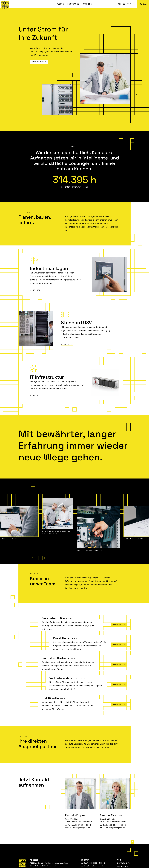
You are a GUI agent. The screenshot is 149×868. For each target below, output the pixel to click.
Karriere (87, 4)
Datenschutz (124, 863)
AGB (119, 860)
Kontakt (143, 4)
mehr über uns (39, 62)
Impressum (123, 866)
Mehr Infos (36, 290)
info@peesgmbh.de (82, 828)
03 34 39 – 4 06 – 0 (126, 4)
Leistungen (73, 4)
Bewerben (119, 625)
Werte (61, 4)
